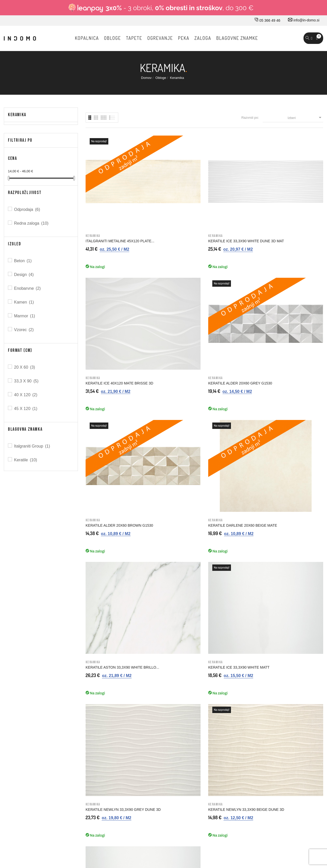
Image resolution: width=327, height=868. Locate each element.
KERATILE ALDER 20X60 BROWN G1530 (106, 291)
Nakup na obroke (196, 688)
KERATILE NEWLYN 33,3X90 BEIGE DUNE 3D (171, 389)
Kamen (24, 302)
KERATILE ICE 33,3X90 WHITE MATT (295, 291)
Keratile (26, 460)
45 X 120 (26, 409)
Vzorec (24, 330)
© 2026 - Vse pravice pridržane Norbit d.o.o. (36, 817)
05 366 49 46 (267, 20)
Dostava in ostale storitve (202, 655)
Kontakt (111, 677)
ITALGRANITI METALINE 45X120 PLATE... (106, 194)
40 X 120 (26, 395)
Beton (23, 261)
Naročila (266, 677)
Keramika (17, 115)
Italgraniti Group (32, 446)
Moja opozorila (271, 720)
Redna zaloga (32, 223)
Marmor (25, 316)
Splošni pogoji (193, 677)
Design (24, 275)
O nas (110, 655)
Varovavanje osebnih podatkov (206, 709)
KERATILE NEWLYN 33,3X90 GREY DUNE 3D (109, 389)
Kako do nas (115, 666)
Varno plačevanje (196, 698)
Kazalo (188, 730)
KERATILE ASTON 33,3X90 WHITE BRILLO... (230, 291)
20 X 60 (25, 367)
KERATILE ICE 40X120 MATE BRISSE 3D (232, 194)
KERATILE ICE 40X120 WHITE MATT (233, 389)
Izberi (305, 117)
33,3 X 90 (27, 381)
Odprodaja (27, 209)
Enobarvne (28, 288)
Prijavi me (262, 556)
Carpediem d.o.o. (310, 818)
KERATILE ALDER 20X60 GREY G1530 (296, 194)
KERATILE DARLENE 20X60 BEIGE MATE (170, 291)
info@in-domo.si (304, 20)
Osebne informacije (275, 666)
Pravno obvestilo (195, 666)
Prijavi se (267, 655)
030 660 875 (59, 656)
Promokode (268, 709)
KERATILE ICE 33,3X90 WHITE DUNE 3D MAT (172, 194)
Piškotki (188, 720)
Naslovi (265, 698)
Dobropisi (267, 688)
